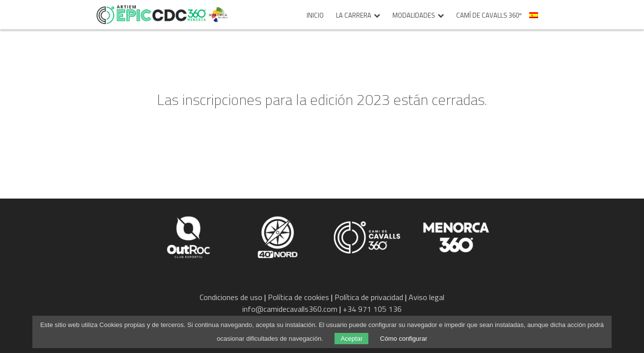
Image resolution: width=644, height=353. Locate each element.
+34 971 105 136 (372, 309)
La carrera (354, 16)
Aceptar (351, 339)
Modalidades (414, 16)
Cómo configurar (404, 339)
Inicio (315, 16)
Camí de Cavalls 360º (489, 16)
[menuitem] (535, 18)
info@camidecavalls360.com (290, 309)
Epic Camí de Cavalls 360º (151, 15)
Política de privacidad (369, 297)
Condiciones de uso (231, 297)
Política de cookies (298, 297)
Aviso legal (426, 297)
